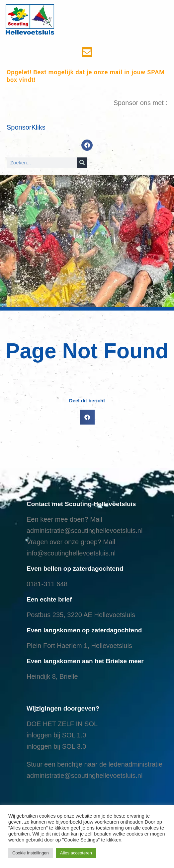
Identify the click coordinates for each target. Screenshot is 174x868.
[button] (87, 417)
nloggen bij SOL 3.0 (57, 746)
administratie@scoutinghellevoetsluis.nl (85, 531)
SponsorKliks (26, 127)
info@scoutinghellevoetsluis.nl (71, 553)
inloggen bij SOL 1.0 (56, 735)
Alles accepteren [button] (76, 853)
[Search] (82, 163)
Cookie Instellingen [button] (31, 853)
